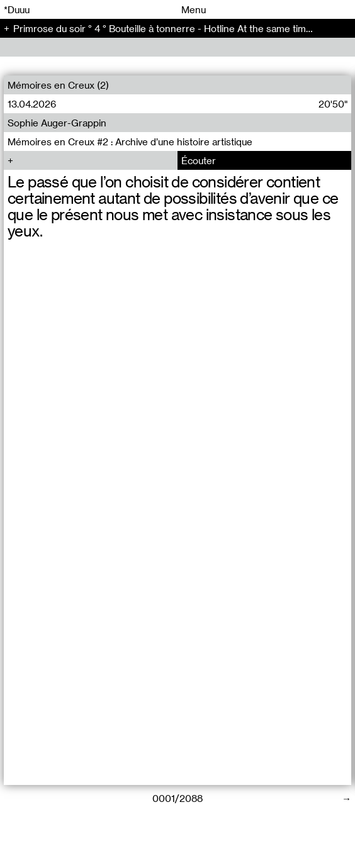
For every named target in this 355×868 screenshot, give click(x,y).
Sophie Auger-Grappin (57, 123)
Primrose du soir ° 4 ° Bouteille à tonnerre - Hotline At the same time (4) (170, 28)
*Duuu (17, 9)
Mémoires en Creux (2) (58, 85)
